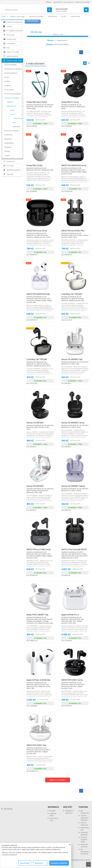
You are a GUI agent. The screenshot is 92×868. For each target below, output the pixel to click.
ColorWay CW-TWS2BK (40, 360)
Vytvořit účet (58, 2)
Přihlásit (49, 2)
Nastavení (40, 863)
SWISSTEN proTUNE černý (40, 550)
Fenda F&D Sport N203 (40, 103)
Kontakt (52, 811)
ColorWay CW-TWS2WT (75, 295)
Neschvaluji (25, 863)
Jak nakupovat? (85, 812)
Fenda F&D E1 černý (75, 103)
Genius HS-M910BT (40, 424)
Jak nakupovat (69, 2)
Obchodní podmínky (83, 2)
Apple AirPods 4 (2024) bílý (40, 681)
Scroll (88, 864)
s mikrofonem (75, 16)
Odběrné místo (53, 815)
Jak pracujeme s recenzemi (85, 851)
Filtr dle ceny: (36, 32)
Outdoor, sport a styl (17, 16)
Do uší (64, 16)
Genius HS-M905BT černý (75, 424)
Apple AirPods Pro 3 (75, 616)
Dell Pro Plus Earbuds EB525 (75, 550)
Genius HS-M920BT (40, 487)
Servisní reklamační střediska (85, 818)
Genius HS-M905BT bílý (75, 360)
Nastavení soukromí (84, 846)
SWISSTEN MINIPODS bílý (40, 295)
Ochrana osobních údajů (84, 839)
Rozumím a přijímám (59, 863)
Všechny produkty (58, 44)
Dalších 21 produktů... (58, 780)
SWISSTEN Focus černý (40, 232)
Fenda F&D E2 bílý (40, 166)
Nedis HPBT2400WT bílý (40, 616)
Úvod (3, 16)
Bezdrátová (52, 16)
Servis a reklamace (84, 824)
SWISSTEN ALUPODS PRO (75, 232)
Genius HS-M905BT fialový (75, 487)
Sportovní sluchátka (36, 16)
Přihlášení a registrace (69, 812)
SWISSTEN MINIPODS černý (75, 166)
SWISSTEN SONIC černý (75, 681)
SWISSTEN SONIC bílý (40, 746)
